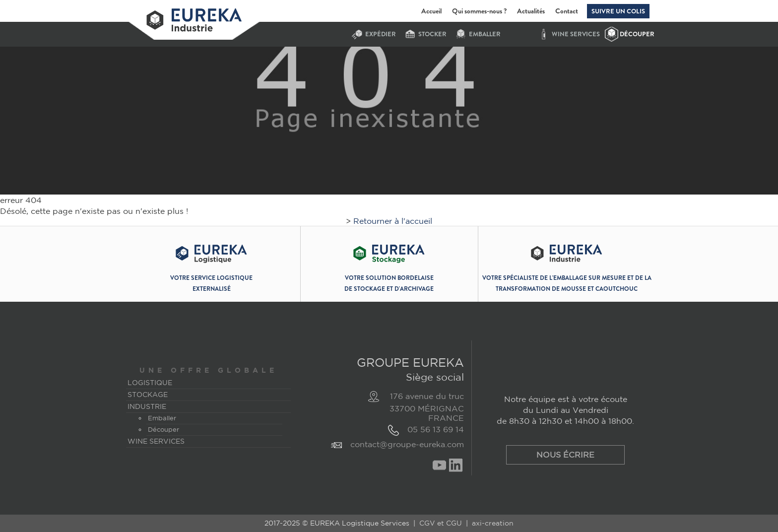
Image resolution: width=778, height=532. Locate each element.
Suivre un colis (618, 11)
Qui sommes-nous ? (479, 11)
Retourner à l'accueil (393, 221)
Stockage (148, 395)
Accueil (431, 11)
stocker (432, 34)
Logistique (150, 383)
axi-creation (493, 523)
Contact (567, 11)
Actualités (531, 11)
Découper (637, 34)
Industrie (147, 406)
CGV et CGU (441, 523)
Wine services (576, 34)
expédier (381, 34)
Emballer (485, 34)
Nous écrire (565, 455)
